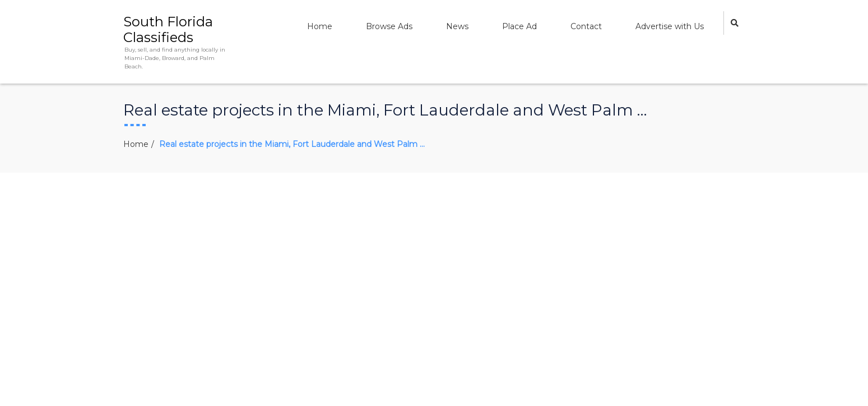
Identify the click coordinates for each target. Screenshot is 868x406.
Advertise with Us (670, 26)
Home (320, 26)
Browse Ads (389, 26)
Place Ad (519, 26)
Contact (586, 26)
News (457, 26)
